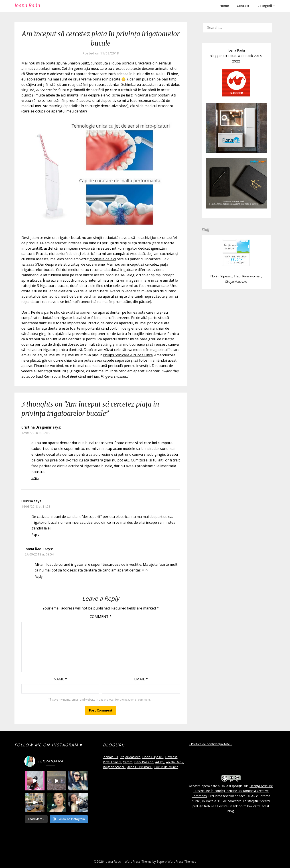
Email (141, 679)
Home (224, 6)
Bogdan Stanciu (114, 767)
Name (60, 679)
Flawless (171, 757)
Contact (243, 6)
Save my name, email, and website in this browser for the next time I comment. (101, 700)
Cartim (128, 762)
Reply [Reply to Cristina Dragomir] (35, 478)
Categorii (265, 6)
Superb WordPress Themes (176, 861)
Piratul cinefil (112, 762)
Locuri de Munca (166, 767)
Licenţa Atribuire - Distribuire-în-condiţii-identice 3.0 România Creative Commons (232, 791)
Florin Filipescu (221, 276)
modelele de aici (103, 259)
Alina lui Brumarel (140, 767)
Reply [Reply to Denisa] (35, 534)
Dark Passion (144, 762)
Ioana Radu (27, 6)
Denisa (27, 501)
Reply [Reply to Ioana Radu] (39, 576)
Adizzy (160, 762)
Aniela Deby (175, 762)
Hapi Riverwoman (248, 276)
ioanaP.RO (110, 757)
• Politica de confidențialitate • (210, 744)
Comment (101, 617)
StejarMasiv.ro (236, 281)
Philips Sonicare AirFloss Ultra (128, 355)
